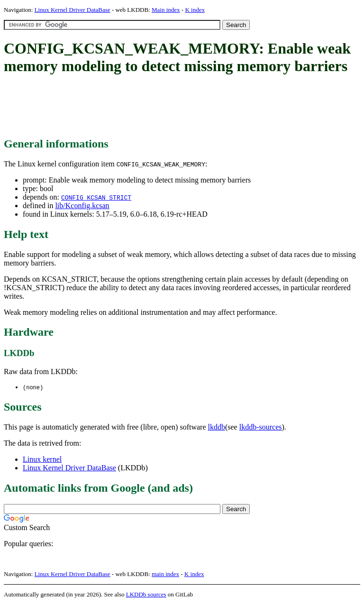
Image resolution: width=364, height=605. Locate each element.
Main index (166, 10)
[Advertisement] (176, 107)
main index (165, 574)
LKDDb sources (146, 595)
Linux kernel (42, 460)
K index (195, 10)
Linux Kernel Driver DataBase (73, 10)
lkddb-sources (261, 427)
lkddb (217, 427)
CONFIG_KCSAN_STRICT (96, 197)
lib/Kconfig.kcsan (82, 206)
